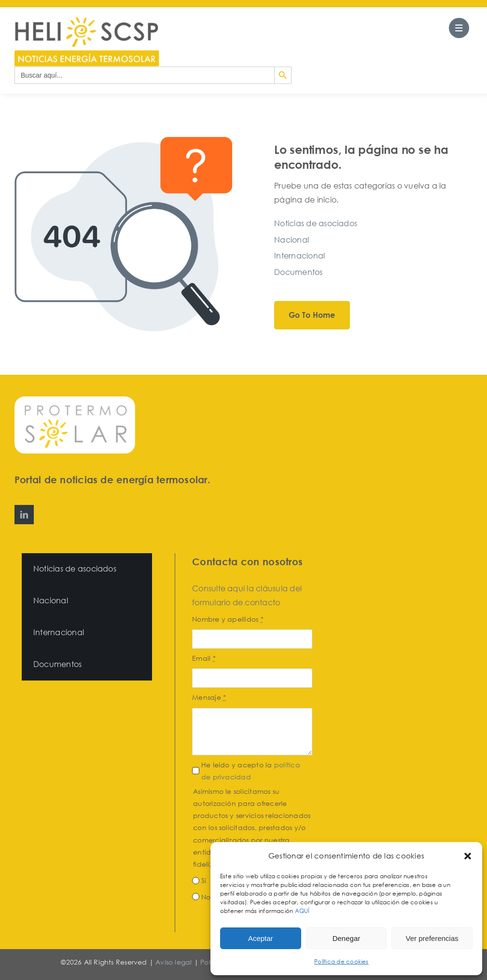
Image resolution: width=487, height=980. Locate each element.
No (206, 897)
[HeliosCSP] (87, 21)
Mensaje (209, 697)
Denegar (347, 938)
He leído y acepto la (251, 771)
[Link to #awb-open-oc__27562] (459, 28)
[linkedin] (24, 515)
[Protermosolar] (75, 400)
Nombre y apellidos (228, 619)
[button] (468, 856)
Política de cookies (341, 961)
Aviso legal (174, 962)
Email (204, 658)
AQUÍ (303, 911)
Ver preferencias (432, 938)
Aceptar (261, 938)
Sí (204, 880)
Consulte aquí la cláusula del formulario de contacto (247, 595)
